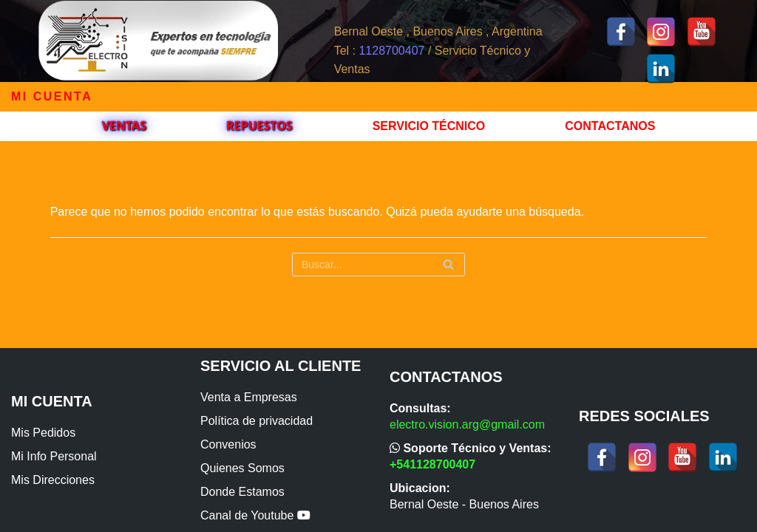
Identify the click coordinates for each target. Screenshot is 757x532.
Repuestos (259, 126)
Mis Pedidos (43, 433)
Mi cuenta (52, 96)
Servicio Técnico (429, 126)
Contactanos (610, 126)
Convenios (228, 444)
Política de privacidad (257, 421)
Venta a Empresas (249, 397)
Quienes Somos (242, 468)
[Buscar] (378, 265)
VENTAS (124, 126)
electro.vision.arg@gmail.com (467, 424)
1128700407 (391, 51)
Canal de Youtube (255, 515)
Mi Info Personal (54, 456)
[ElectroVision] (158, 41)
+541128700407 (432, 464)
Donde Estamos (242, 492)
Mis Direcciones (53, 480)
